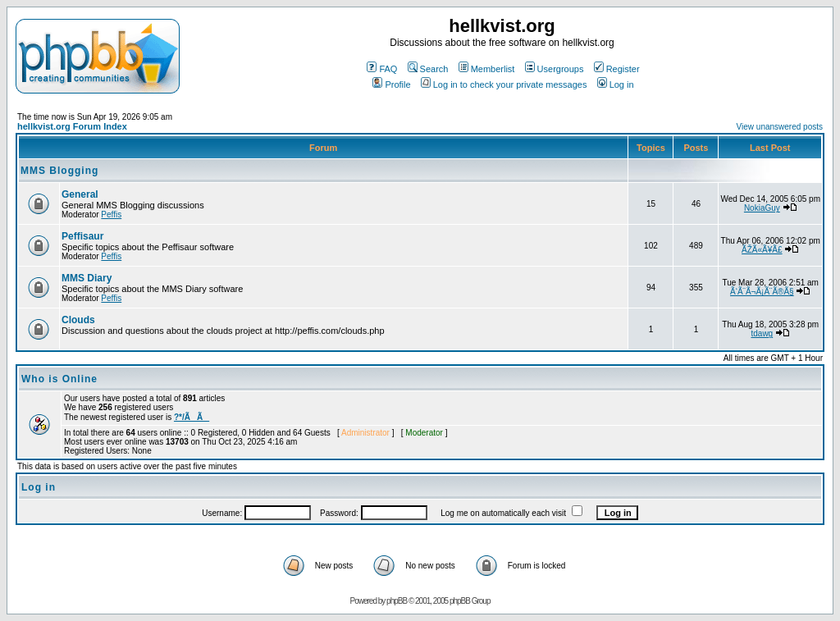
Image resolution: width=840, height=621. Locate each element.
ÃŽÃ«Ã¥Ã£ (762, 250)
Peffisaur (82, 236)
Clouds (78, 320)
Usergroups (555, 69)
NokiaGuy (762, 208)
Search (428, 69)
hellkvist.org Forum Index (72, 126)
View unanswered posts (780, 127)
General (80, 194)
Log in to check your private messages (504, 84)
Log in (616, 84)
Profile (391, 84)
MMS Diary (87, 278)
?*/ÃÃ (192, 417)
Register (617, 69)
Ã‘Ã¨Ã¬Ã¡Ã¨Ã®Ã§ (762, 292)
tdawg (762, 333)
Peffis (111, 215)
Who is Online (59, 379)
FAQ (382, 69)
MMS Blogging (59, 171)
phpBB (397, 601)
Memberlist (487, 69)
